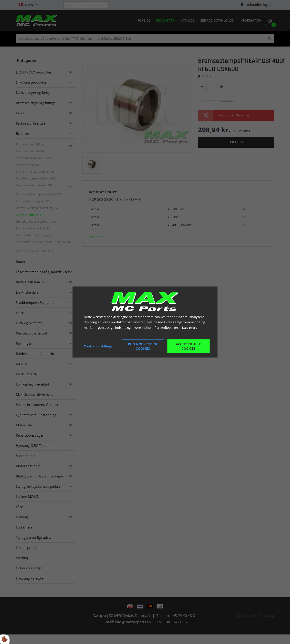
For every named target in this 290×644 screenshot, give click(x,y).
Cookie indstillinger (99, 346)
